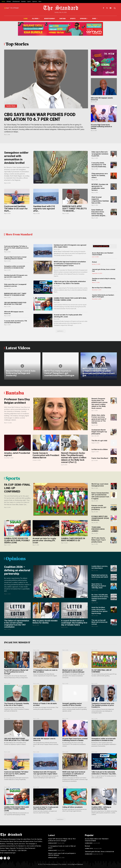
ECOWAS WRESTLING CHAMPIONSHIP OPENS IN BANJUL (100, 518)
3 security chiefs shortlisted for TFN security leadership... (99, 165)
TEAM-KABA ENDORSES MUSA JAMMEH (98, 529)
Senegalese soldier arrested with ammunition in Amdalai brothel (16, 158)
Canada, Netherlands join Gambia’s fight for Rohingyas (103, 296)
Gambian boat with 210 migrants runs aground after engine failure (16, 276)
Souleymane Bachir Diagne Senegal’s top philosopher (99, 432)
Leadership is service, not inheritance (100, 567)
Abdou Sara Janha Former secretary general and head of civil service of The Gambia (99, 419)
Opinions (38, 596)
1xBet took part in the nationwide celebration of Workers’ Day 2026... (104, 773)
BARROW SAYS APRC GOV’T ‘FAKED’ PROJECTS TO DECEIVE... (75, 209)
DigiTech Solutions (77, 864)
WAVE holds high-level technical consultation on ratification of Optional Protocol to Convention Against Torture (70, 264)
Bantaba (38, 428)
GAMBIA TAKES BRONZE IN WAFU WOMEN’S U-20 (73, 539)
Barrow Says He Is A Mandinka (102, 288)
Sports (37, 514)
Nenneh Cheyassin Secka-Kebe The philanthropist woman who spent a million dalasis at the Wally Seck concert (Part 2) (74, 458)
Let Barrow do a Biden (100, 449)
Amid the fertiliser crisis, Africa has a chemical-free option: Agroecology (100, 610)
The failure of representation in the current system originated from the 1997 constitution (17, 624)
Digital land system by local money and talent (100, 576)
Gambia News (11, 106)
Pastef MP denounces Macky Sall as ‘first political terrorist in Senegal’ (16, 672)
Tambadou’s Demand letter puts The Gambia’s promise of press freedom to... (103, 705)
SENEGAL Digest (53, 843)
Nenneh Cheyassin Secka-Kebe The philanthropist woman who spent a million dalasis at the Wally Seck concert (99, 403)
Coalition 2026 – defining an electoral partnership (17, 570)
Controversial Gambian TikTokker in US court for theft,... (16, 209)
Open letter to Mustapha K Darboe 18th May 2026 (99, 586)
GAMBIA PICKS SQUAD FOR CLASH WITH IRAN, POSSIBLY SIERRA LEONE (70, 299)
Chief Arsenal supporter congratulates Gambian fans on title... (100, 200)
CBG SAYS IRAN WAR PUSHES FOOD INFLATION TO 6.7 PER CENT (40, 117)
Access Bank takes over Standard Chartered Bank (97, 840)
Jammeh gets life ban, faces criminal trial (99, 851)
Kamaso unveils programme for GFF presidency (99, 507)
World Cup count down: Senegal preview (100, 485)
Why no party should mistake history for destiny (45, 622)
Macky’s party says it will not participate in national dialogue (73, 671)
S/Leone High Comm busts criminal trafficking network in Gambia (101, 127)
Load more (61, 331)
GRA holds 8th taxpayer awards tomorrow (102, 99)
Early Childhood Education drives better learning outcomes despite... (99, 213)
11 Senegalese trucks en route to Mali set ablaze (62, 847)
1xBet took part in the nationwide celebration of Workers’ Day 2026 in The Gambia (70, 282)
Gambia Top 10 (89, 849)
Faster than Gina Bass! (100, 458)
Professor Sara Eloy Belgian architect (17, 401)
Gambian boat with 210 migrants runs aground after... (44, 209)
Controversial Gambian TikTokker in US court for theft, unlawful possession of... (16, 774)
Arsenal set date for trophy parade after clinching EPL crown (44, 541)
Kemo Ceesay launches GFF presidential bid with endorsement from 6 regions (100, 496)
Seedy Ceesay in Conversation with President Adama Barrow (46, 455)
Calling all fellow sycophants (73, 807)
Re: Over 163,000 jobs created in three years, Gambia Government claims (100, 598)
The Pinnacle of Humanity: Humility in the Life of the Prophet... (17, 704)
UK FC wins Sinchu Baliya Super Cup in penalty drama (99, 540)
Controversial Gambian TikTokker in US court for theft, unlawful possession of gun (16, 248)
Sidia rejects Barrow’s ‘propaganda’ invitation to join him (100, 154)
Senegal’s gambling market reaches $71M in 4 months (72, 704)
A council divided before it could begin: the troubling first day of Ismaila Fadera (74, 623)
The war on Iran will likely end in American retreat (99, 622)
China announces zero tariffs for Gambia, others (100, 175)
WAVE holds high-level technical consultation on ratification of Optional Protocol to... (74, 774)
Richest (94, 262)
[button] (115, 8)
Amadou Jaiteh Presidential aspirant (17, 454)
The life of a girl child (99, 441)
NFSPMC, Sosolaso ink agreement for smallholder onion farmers (100, 187)
